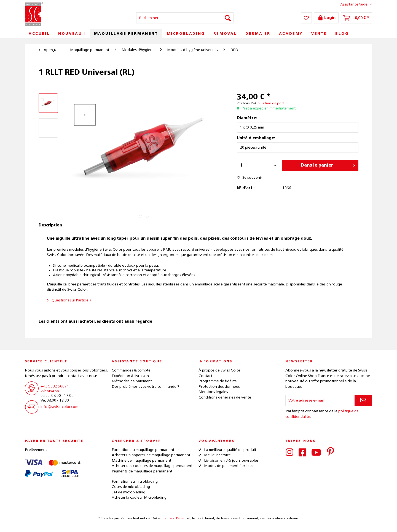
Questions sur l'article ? (69, 300)
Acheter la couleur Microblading (139, 498)
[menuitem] (185, 18)
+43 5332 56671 (55, 386)
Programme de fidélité (218, 381)
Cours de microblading (131, 487)
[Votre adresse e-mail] (320, 400)
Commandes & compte (131, 370)
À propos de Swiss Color (219, 370)
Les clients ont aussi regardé (123, 322)
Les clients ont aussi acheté (66, 322)
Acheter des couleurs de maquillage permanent (152, 466)
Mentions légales (213, 392)
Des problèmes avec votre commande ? (145, 387)
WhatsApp (50, 391)
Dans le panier (328, 164)
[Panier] (356, 18)
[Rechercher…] (185, 18)
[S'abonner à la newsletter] (363, 400)
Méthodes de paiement (132, 381)
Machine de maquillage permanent (141, 461)
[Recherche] (228, 18)
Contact (205, 376)
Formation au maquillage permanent (143, 450)
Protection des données (219, 387)
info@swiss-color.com (59, 407)
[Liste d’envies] (306, 18)
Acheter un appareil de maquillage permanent (151, 455)
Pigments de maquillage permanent (142, 471)
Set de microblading (128, 492)
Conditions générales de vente (225, 397)
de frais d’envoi (174, 518)
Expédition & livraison (130, 376)
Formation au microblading (135, 482)
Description (50, 225)
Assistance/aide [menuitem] (352, 4)
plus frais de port (271, 103)
